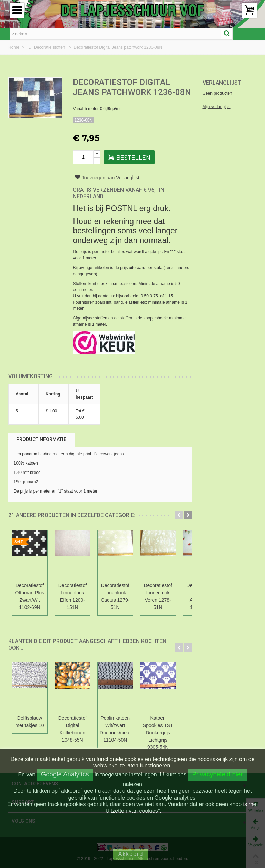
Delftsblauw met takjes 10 (31, 722)
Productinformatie (41, 439)
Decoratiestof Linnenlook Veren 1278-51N (168, 596)
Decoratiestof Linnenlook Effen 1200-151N (77, 596)
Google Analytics (65, 774)
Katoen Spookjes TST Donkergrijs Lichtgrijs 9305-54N (168, 733)
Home (14, 47)
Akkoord (131, 854)
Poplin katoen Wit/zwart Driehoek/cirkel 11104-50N (122, 729)
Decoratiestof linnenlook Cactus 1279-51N (122, 596)
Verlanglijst (222, 83)
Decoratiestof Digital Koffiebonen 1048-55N (77, 729)
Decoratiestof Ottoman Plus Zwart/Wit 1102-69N (31, 596)
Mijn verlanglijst (217, 107)
